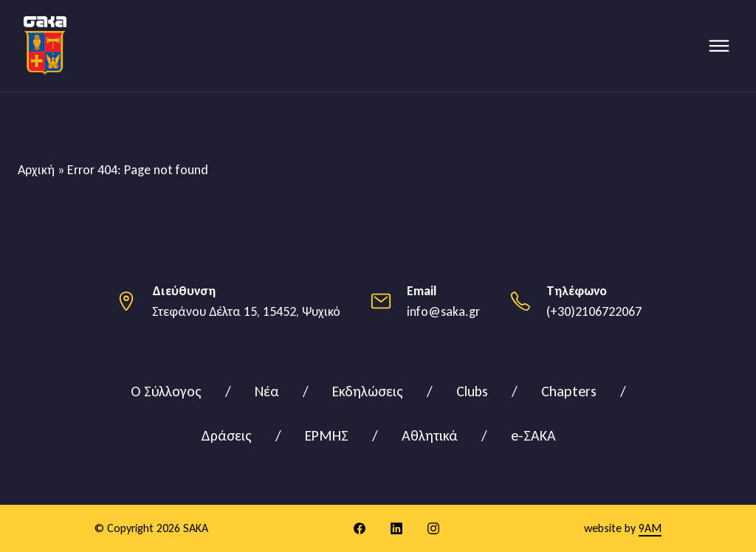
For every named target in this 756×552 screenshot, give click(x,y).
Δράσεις (226, 435)
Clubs (472, 391)
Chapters (569, 391)
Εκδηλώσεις (368, 391)
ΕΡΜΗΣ (327, 435)
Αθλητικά (430, 435)
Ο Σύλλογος (166, 391)
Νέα (267, 391)
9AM (650, 528)
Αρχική (36, 170)
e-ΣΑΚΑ (533, 435)
